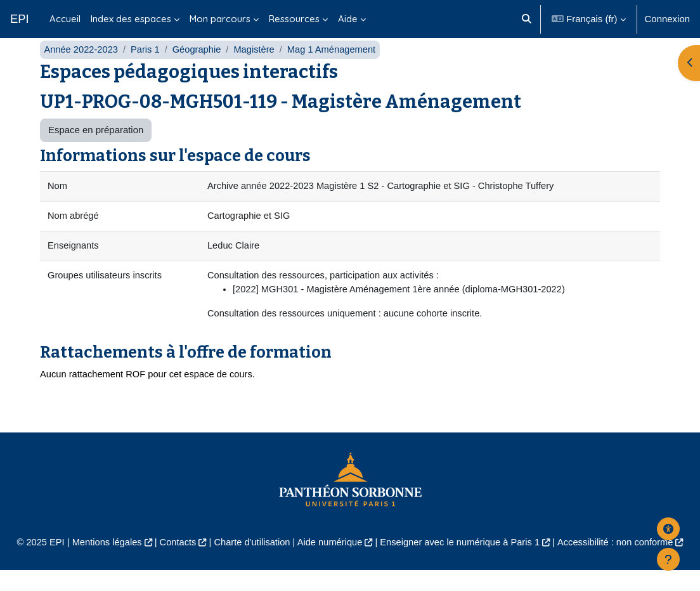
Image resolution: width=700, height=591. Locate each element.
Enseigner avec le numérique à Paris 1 (462, 563)
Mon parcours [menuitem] (220, 19)
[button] (527, 19)
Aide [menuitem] (348, 19)
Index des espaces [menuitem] (131, 19)
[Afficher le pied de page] (668, 559)
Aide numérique (329, 563)
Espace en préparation (96, 149)
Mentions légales (103, 563)
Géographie (199, 68)
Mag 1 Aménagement (336, 68)
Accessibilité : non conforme (620, 563)
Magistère (257, 68)
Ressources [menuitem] (294, 19)
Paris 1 (147, 68)
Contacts (175, 563)
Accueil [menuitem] (65, 19)
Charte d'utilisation (250, 563)
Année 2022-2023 (81, 68)
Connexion (667, 19)
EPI (20, 19)
